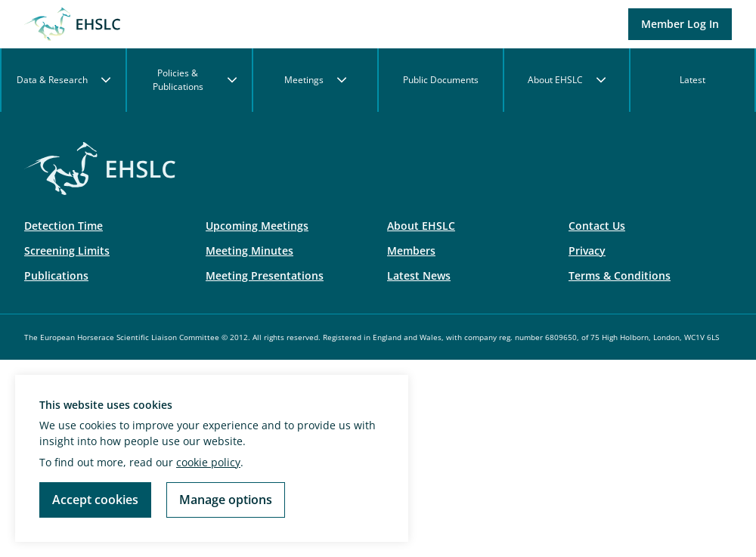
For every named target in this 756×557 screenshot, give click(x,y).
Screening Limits (67, 251)
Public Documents (441, 80)
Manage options (226, 500)
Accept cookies (95, 500)
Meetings (315, 80)
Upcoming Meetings (257, 226)
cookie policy (208, 462)
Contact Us (597, 226)
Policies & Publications (195, 80)
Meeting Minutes (249, 251)
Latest (692, 80)
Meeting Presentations (265, 275)
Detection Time (64, 226)
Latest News (419, 275)
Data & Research (64, 80)
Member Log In (680, 24)
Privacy (587, 251)
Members (411, 251)
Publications (56, 275)
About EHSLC (567, 80)
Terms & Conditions (620, 275)
